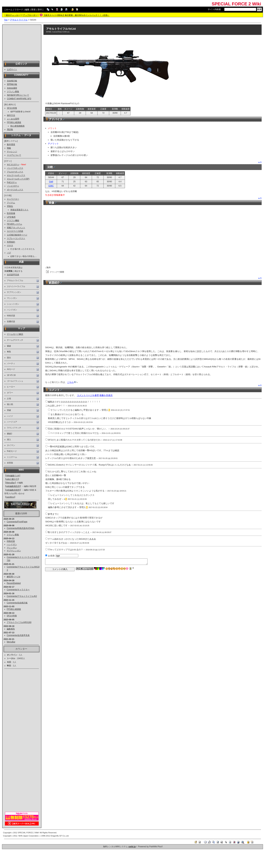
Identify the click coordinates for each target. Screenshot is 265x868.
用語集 (10, 129)
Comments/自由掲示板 (17, 603)
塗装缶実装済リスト (19, 210)
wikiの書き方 (12, 479)
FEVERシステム (15, 224)
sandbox (10, 497)
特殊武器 (11, 541)
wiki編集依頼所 (13, 490)
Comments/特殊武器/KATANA (21, 528)
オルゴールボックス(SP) (18, 179)
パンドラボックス (15, 168)
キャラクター (13, 199)
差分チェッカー (13, 15)
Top (6, 20)
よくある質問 (13, 119)
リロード (19, 10)
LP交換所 (11, 217)
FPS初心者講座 (14, 122)
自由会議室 (12, 88)
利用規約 (11, 242)
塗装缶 (10, 206)
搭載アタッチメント (16, 228)
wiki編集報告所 (13, 486)
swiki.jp (132, 847)
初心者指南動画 (17, 126)
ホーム (9, 10)
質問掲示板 (12, 84)
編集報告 (11, 629)
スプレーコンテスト (16, 238)
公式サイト (12, 69)
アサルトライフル (19, 20)
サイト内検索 (214, 9)
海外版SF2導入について (18, 95)
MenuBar (11, 483)
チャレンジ (12, 152)
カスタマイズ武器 (15, 231)
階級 (9, 148)
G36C (51, 186)
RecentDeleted (14, 583)
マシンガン (12, 548)
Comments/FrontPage (17, 522)
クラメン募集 (13, 92)
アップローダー (30, 15)
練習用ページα (13, 577)
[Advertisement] (22, 42)
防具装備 (11, 213)
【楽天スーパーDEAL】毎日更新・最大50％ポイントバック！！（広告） (76, 15)
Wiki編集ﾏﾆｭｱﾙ (13, 476)
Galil (51, 182)
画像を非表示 (106, 395)
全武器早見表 (13, 275)
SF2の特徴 (12, 108)
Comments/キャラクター (18, 590)
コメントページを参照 (88, 395)
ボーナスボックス (15, 190)
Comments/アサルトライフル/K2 (22, 596)
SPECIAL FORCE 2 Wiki (236, 4)
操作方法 (11, 115)
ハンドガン (12, 544)
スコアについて (14, 155)
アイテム (11, 203)
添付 (40, 10)
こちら (71, 382)
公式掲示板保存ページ (17, 235)
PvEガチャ (12, 182)
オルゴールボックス (16, 175)
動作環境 (11, 144)
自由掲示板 (12, 81)
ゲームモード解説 (15, 334)
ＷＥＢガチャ (13, 165)
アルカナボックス (15, 172)
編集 (27, 10)
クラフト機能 (13, 221)
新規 (33, 10)
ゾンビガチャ (13, 186)
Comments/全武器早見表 (18, 635)
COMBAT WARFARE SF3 (19, 99)
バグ (9, 253)
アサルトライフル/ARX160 (19, 622)
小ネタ (10, 245)
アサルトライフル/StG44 (61, 29)
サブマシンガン (14, 551)
